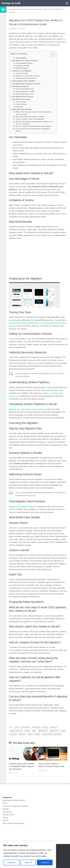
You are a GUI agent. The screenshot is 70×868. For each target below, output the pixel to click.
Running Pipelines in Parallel (25, 91)
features (27, 731)
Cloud (5, 803)
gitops (63, 731)
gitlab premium (43, 731)
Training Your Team (22, 73)
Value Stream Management (13, 823)
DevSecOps (57, 9)
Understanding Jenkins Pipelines (24, 81)
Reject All (28, 863)
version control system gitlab (52, 734)
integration (13, 734)
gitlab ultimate (54, 731)
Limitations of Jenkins (22, 66)
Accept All (45, 863)
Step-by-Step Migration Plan (25, 89)
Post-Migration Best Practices (23, 96)
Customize (12, 863)
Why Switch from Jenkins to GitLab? (25, 61)
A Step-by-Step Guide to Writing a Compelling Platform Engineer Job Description (22, 766)
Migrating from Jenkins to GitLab (22, 507)
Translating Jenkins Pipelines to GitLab (26, 84)
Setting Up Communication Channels (27, 76)
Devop (14, 29)
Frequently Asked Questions (22, 109)
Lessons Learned (21, 104)
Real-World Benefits (22, 68)
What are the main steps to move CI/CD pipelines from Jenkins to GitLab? (33, 113)
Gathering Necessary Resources (26, 78)
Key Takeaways (21, 58)
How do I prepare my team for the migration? (30, 119)
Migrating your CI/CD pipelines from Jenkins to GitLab (30, 409)
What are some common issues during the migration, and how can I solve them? (34, 123)
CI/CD (17, 727)
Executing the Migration (20, 86)
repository (22, 734)
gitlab (34, 731)
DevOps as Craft (11, 3)
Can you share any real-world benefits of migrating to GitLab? (33, 130)
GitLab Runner (8, 815)
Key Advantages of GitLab (24, 63)
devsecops (53, 727)
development (36, 727)
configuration (26, 727)
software (38, 734)
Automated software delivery (14, 800)
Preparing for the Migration (22, 71)
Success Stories (21, 102)
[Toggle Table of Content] (51, 55)
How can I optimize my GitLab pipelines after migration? (34, 126)
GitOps (12, 12)
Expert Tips (19, 107)
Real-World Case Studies (21, 99)
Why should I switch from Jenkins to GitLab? (30, 117)
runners (30, 734)
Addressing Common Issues (25, 94)
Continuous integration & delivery (26, 9)
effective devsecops (16, 731)
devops (45, 727)
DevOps (47, 9)
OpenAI (6, 820)
